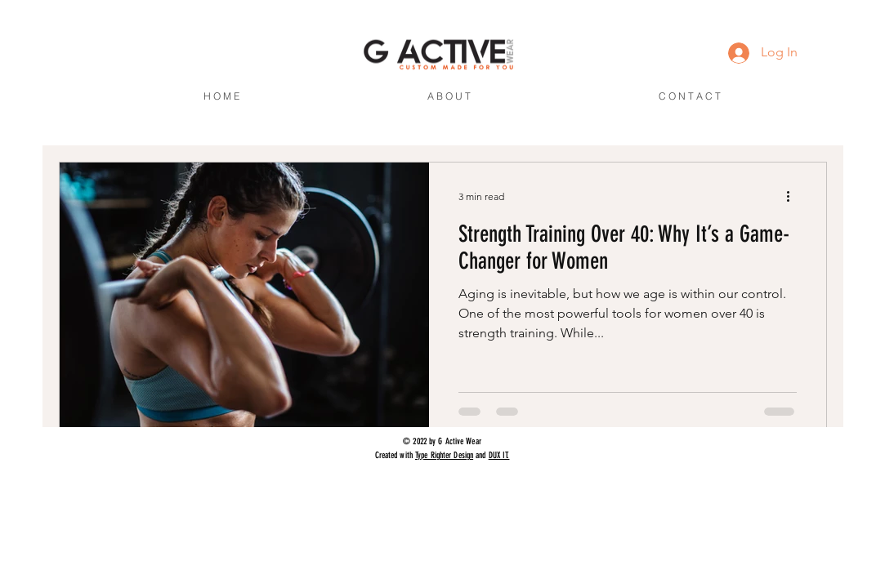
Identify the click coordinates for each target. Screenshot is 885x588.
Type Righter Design (444, 455)
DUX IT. (499, 455)
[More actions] (794, 196)
